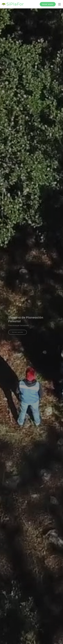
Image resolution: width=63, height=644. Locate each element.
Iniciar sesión (48, 4)
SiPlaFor (15, 4)
